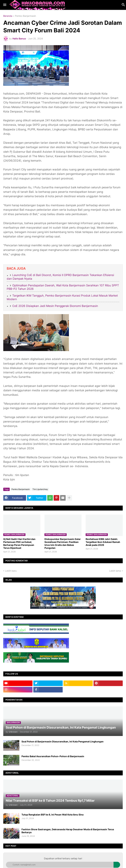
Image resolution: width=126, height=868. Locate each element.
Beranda (8, 16)
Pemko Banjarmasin (25, 16)
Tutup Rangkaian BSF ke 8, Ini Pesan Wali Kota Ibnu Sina (52, 815)
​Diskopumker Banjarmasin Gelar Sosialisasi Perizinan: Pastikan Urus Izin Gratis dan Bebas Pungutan (63, 544)
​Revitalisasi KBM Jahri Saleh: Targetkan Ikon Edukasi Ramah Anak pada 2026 (103, 542)
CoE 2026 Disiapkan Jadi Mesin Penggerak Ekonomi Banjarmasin (55, 306)
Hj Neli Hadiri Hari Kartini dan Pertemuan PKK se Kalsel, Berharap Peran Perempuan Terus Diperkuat (19, 544)
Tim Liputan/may (40, 489)
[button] (5, 5)
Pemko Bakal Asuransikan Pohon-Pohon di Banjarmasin (53, 756)
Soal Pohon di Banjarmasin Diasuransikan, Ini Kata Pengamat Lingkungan (63, 741)
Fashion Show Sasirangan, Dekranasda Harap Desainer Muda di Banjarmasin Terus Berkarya (68, 831)
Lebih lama (115, 571)
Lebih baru (11, 571)
